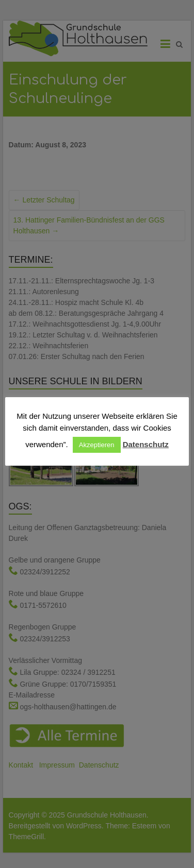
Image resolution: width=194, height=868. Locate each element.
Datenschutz (146, 444)
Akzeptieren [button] (97, 445)
